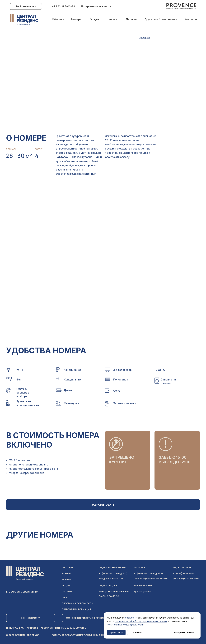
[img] (181, 6)
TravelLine (144, 38)
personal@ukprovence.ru (186, 578)
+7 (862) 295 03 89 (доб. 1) (113, 573)
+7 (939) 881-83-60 (183, 573)
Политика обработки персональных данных (80, 635)
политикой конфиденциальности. (126, 625)
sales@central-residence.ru (114, 591)
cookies (129, 618)
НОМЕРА (66, 573)
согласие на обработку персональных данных (141, 621)
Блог (65, 597)
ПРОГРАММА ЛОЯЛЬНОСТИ (77, 603)
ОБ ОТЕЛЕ (68, 567)
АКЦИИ (66, 585)
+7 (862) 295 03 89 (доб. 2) (148, 573)
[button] (174, 294)
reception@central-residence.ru (151, 578)
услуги (66, 579)
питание (67, 591)
